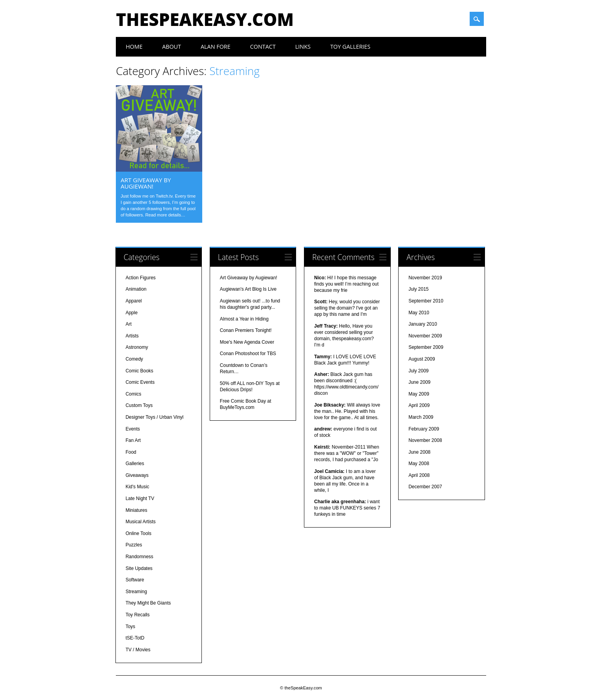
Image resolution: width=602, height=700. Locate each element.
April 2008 (419, 475)
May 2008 (419, 464)
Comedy (134, 359)
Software (135, 580)
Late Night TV (140, 498)
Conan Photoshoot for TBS (248, 354)
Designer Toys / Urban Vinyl (155, 417)
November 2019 (425, 278)
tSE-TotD (135, 638)
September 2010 (426, 301)
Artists (132, 336)
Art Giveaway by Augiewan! (146, 183)
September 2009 (426, 347)
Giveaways (137, 475)
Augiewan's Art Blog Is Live (248, 289)
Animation (136, 289)
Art (129, 324)
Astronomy (137, 347)
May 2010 (419, 313)
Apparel (134, 301)
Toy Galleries (350, 47)
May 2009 (419, 394)
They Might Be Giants (148, 603)
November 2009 (425, 336)
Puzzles (134, 545)
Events (133, 429)
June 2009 (419, 382)
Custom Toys (139, 405)
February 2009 (424, 429)
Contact (263, 47)
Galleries (135, 464)
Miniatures (136, 510)
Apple (132, 313)
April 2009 (419, 405)
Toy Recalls (138, 615)
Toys (131, 627)
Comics (134, 394)
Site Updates (139, 568)
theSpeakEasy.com (205, 19)
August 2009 (422, 359)
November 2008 (425, 440)
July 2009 (418, 371)
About (172, 47)
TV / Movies (138, 650)
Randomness (140, 557)
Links (303, 47)
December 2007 (425, 487)
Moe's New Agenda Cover (247, 342)
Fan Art (133, 440)
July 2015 (418, 289)
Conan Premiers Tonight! (246, 330)
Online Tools (139, 533)
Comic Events (140, 382)
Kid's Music (137, 487)
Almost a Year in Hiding (244, 319)
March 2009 (421, 417)
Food (131, 452)
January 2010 (423, 324)
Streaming (136, 592)
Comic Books (140, 371)
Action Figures (141, 278)
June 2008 (419, 452)
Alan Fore (216, 47)
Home (134, 47)
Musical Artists (141, 522)
